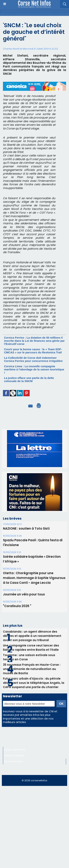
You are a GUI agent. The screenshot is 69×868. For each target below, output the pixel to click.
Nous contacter (13, 761)
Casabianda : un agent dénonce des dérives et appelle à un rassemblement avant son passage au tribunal (32, 636)
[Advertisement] (34, 824)
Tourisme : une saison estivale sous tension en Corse (29, 657)
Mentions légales (14, 755)
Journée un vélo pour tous (24, 594)
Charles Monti (11, 49)
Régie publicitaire (15, 750)
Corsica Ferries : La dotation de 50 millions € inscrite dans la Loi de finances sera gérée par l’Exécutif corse (34, 341)
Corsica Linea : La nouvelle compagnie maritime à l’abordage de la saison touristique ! (34, 369)
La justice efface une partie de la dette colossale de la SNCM (29, 379)
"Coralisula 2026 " (17, 606)
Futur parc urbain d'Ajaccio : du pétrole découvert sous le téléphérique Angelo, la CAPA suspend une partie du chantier (34, 683)
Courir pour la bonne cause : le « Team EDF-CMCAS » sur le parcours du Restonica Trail (33, 351)
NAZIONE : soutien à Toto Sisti (26, 528)
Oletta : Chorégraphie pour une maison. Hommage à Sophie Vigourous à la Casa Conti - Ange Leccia (34, 578)
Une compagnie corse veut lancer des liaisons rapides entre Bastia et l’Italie (31, 648)
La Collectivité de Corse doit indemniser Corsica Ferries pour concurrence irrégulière (33, 359)
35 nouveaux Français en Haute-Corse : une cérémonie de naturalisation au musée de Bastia (32, 669)
